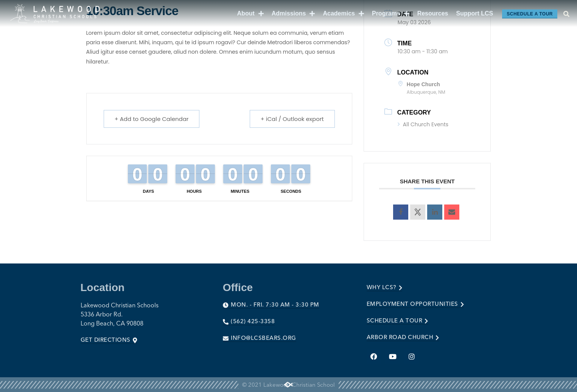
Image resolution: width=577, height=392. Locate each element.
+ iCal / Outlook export (292, 119)
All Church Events (423, 124)
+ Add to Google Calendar (152, 119)
